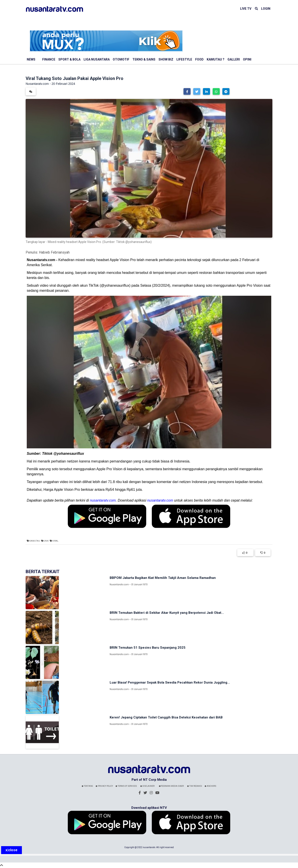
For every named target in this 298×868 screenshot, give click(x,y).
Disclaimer (147, 786)
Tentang (87, 786)
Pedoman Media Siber (171, 786)
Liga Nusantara (97, 59)
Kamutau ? (216, 59)
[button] (187, 91)
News (31, 59)
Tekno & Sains (144, 59)
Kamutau (35, 541)
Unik (46, 541)
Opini (247, 59)
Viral (55, 541)
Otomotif (121, 59)
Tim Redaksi (195, 786)
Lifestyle (184, 59)
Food (199, 59)
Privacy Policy (104, 786)
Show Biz (166, 59)
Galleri (234, 59)
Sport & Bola (69, 59)
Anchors (210, 786)
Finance (49, 59)
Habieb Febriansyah (54, 252)
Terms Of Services (126, 786)
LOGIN (266, 9)
